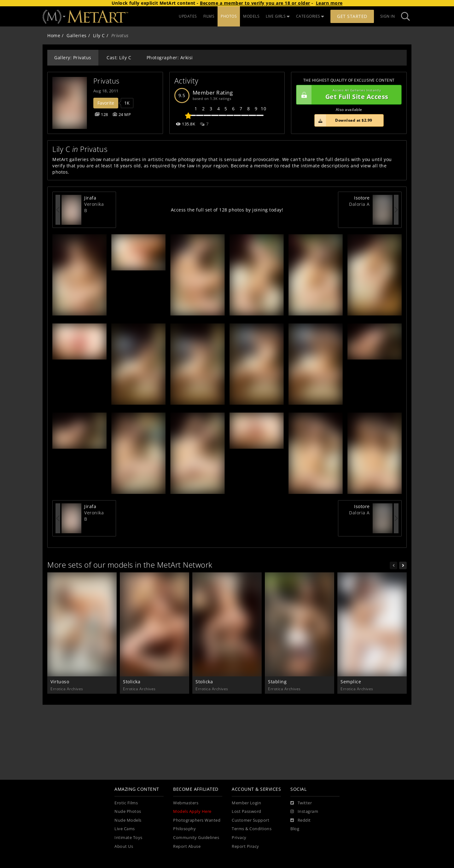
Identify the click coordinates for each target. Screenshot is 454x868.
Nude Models (128, 820)
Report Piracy (245, 846)
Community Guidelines (196, 838)
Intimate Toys (128, 838)
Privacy (239, 838)
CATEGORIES (310, 16)
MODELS (251, 16)
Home (54, 35)
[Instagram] (304, 812)
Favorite (106, 103)
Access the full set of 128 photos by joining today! (227, 210)
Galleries (77, 35)
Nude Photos (128, 811)
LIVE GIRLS (278, 16)
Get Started (352, 16)
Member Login (246, 803)
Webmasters (186, 803)
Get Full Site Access (347, 95)
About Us (124, 846)
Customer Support (250, 820)
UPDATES (188, 16)
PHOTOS (229, 16)
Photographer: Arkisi (170, 58)
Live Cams (125, 829)
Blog (295, 829)
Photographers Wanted (197, 820)
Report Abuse (187, 846)
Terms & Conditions (252, 829)
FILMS (209, 16)
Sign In (388, 16)
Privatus (106, 81)
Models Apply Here (192, 811)
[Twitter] (301, 803)
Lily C (99, 35)
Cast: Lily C (119, 58)
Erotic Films (126, 803)
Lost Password (247, 811)
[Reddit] (301, 820)
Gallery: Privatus (73, 58)
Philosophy (184, 829)
